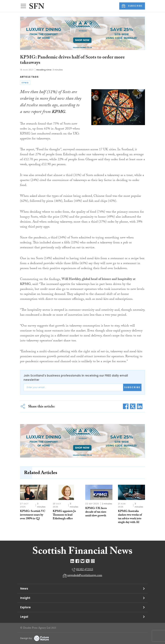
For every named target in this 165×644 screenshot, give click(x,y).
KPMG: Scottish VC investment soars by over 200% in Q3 (33, 515)
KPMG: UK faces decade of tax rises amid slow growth (96, 512)
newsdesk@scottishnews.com (85, 576)
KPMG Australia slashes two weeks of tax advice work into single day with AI (130, 517)
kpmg (25, 83)
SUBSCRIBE (132, 6)
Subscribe (132, 387)
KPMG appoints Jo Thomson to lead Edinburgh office (64, 515)
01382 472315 (85, 570)
